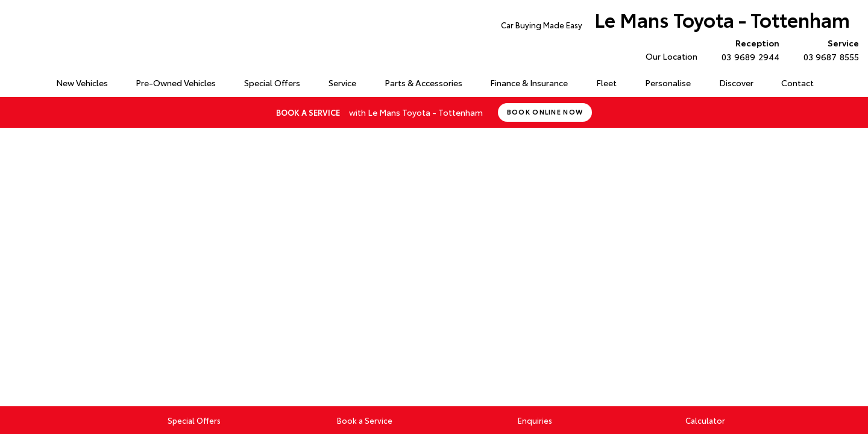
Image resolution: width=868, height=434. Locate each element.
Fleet (606, 83)
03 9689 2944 (747, 49)
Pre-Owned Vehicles (176, 83)
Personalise (668, 83)
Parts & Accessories (423, 83)
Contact (797, 83)
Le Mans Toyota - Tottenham (675, 22)
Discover (736, 83)
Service (342, 83)
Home (14, 80)
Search (841, 83)
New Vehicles (82, 83)
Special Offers (272, 83)
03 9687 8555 (829, 49)
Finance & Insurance (529, 83)
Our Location (671, 56)
